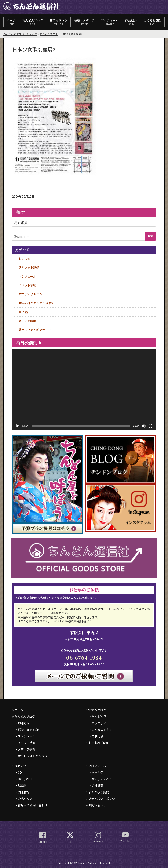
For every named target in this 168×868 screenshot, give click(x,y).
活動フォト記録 (29, 267)
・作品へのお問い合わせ (31, 805)
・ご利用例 (96, 736)
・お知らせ (22, 723)
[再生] (18, 426)
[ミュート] (144, 426)
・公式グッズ (24, 799)
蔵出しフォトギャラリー (35, 330)
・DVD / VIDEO (25, 779)
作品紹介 (131, 22)
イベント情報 (27, 285)
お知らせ (24, 259)
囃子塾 (23, 312)
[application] (84, 390)
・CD (18, 772)
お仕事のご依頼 (97, 743)
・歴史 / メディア (100, 779)
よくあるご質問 (97, 792)
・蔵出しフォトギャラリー (33, 756)
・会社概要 (96, 785)
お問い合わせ (96, 805)
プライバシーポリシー (102, 799)
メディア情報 (27, 321)
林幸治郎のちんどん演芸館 (37, 303)
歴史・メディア (84, 22)
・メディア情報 (25, 749)
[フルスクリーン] (150, 426)
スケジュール (27, 276)
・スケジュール (25, 736)
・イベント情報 (25, 743)
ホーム (11, 22)
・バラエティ (97, 723)
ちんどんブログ (32, 22)
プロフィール (110, 22)
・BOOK (20, 785)
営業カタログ (58, 22)
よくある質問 (152, 22)
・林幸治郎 (96, 772)
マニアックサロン (31, 294)
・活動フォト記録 (27, 730)
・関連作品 (22, 792)
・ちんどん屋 (98, 716)
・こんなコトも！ (101, 730)
